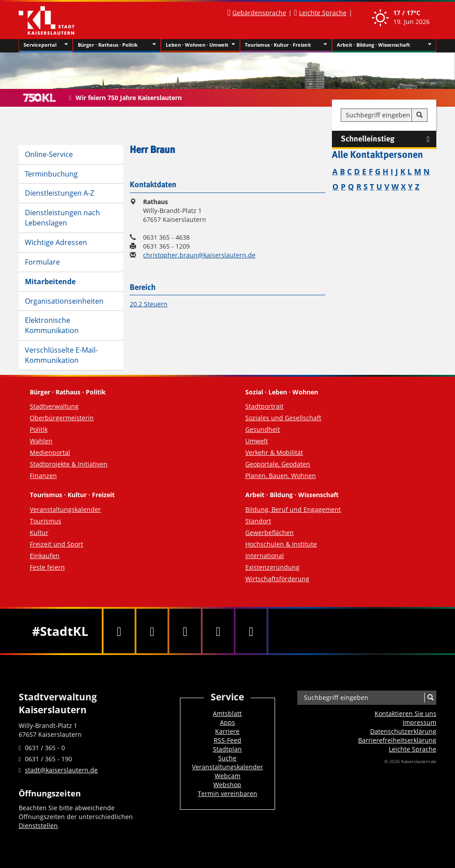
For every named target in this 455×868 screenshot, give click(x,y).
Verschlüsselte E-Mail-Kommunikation (61, 355)
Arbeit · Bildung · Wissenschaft (384, 45)
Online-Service (49, 154)
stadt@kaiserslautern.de (61, 770)
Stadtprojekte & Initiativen (69, 464)
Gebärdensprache (259, 13)
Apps (227, 722)
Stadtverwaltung (54, 406)
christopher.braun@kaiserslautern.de (199, 255)
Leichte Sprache (323, 13)
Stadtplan (227, 749)
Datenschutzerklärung (403, 731)
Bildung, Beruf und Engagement (293, 509)
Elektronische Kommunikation (52, 325)
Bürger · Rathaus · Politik (117, 45)
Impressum (419, 722)
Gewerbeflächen (269, 532)
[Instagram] (218, 631)
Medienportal (50, 452)
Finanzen (43, 476)
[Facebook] (119, 631)
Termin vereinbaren (227, 794)
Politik (39, 429)
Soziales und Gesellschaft (283, 418)
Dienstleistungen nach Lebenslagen (62, 218)
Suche (227, 758)
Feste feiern (47, 567)
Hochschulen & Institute (281, 544)
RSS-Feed (227, 740)
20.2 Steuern (149, 304)
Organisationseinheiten (64, 301)
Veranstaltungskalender (65, 509)
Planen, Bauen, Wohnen (281, 476)
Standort (258, 521)
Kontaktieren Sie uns (405, 713)
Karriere (227, 731)
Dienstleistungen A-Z (60, 193)
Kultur (39, 532)
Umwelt (257, 441)
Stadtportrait (264, 406)
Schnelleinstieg (389, 139)
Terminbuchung (51, 174)
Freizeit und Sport (56, 544)
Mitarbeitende (50, 281)
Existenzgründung (272, 567)
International (265, 556)
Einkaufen (45, 556)
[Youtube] (185, 631)
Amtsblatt (227, 713)
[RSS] (251, 631)
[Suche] (419, 115)
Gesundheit (263, 429)
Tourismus (46, 521)
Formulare (42, 262)
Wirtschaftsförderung (277, 579)
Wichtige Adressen (56, 242)
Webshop (227, 785)
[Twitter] (152, 631)
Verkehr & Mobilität (274, 452)
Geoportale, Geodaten (278, 464)
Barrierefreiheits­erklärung (397, 740)
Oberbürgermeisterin (62, 418)
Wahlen (41, 441)
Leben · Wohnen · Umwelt (201, 45)
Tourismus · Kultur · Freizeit (286, 45)
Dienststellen (38, 826)
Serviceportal (46, 45)
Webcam (227, 776)
